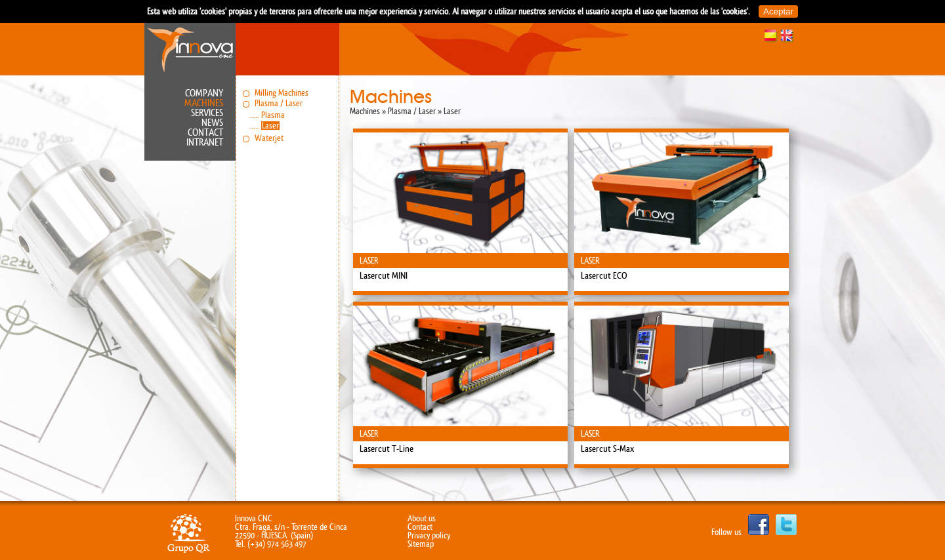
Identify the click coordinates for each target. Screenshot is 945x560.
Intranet (205, 143)
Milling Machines (282, 93)
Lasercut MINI (384, 276)
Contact (205, 133)
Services (207, 113)
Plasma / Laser (279, 103)
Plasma (273, 115)
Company (204, 93)
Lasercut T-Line (387, 449)
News (212, 123)
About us (422, 518)
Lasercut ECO (604, 276)
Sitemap (421, 544)
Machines (204, 103)
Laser (270, 126)
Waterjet (269, 138)
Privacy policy (429, 535)
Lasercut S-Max (607, 449)
